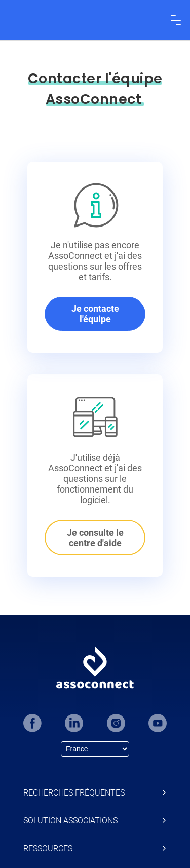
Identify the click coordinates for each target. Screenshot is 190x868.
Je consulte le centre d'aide (95, 538)
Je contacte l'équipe (95, 314)
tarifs (99, 277)
